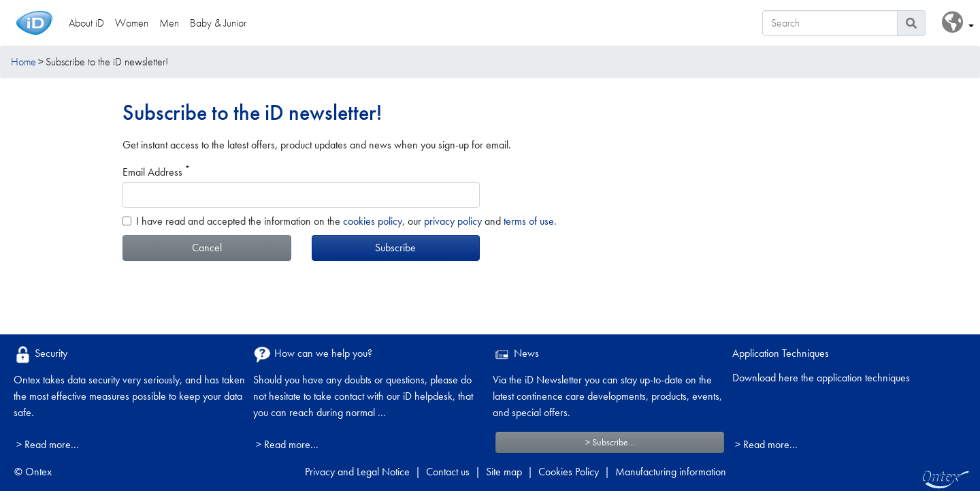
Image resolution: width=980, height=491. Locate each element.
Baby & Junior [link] (218, 23)
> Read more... (48, 444)
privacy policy (453, 221)
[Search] (830, 23)
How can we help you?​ (313, 354)
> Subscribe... (610, 442)
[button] (958, 23)
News (516, 354)
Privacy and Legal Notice (357, 472)
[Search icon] (911, 23)
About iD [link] (86, 23)
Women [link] (132, 23)
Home (23, 62)
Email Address (156, 172)
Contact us (448, 472)
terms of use (529, 221)
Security (40, 354)
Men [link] (169, 23)
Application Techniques (781, 353)
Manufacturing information (671, 472)
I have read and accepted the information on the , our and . (346, 221)
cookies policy (373, 221)
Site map (504, 472)
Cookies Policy (569, 472)
